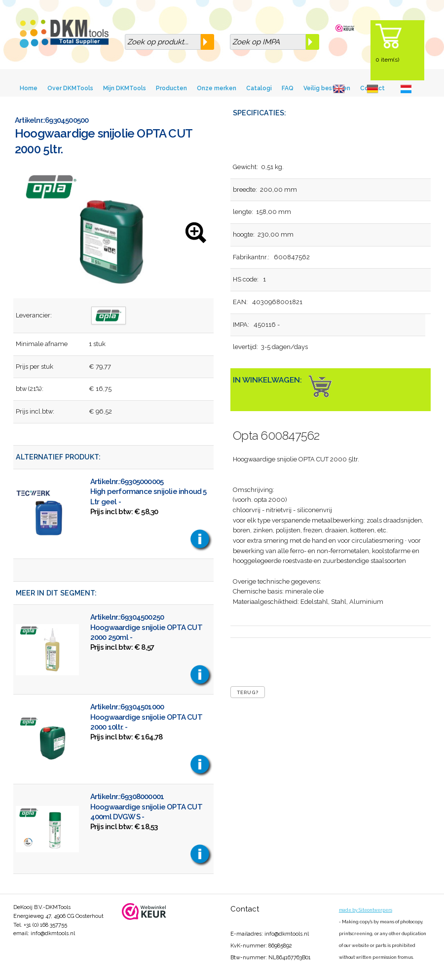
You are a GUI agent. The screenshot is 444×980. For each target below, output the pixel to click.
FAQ (288, 88)
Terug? (248, 692)
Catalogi (259, 88)
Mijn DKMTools (125, 88)
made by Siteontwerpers (366, 910)
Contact (245, 909)
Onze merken (217, 88)
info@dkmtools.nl (53, 933)
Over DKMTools (70, 88)
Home (29, 88)
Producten (171, 88)
